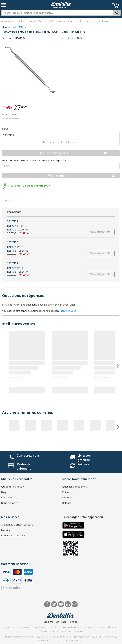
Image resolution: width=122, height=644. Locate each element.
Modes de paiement (24, 466)
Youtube (61, 604)
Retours (83, 464)
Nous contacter (10, 503)
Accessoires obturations (94, 21)
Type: (5, 129)
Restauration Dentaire (64, 21)
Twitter (54, 604)
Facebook (47, 604)
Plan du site (8, 497)
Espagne (49, 622)
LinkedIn (68, 604)
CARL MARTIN (19, 27)
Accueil (5, 21)
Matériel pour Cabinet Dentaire (30, 21)
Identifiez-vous (68, 311)
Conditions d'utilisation (14, 535)
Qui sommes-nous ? (13, 487)
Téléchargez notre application (83, 517)
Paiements (68, 492)
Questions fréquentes (75, 487)
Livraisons (68, 497)
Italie (64, 622)
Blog (4, 492)
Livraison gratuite (84, 458)
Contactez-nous (28, 456)
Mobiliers (6, 530)
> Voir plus (10, 200)
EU (57, 622)
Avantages (17, 525)
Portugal (73, 622)
